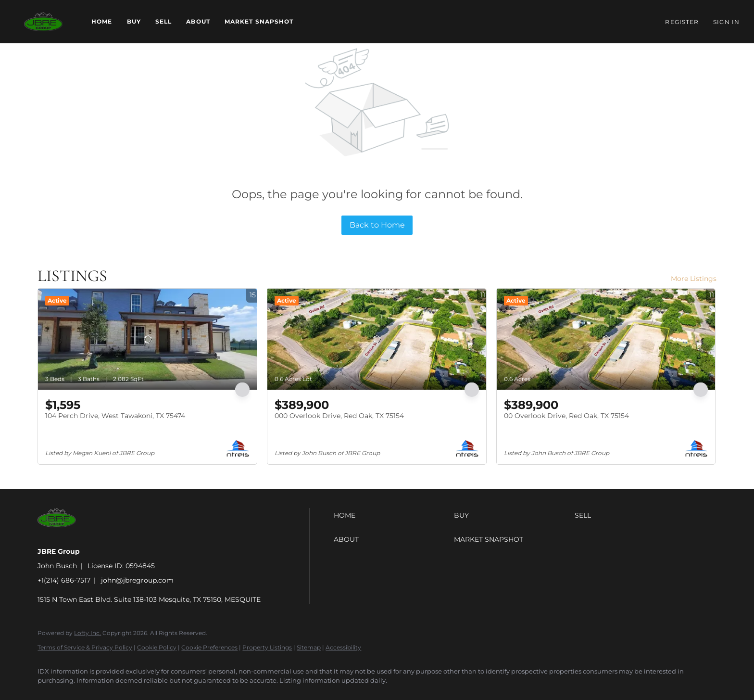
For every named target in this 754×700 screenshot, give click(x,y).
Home (102, 21)
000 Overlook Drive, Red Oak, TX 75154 (339, 416)
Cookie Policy (157, 647)
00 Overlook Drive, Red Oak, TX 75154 (566, 416)
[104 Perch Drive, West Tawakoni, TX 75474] (147, 339)
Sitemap (309, 647)
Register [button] (682, 22)
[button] (43, 22)
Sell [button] (163, 21)
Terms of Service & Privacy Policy (85, 647)
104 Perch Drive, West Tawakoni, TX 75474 (115, 416)
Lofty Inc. (88, 633)
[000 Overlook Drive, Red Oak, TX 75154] (377, 339)
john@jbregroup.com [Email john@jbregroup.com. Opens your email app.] (137, 580)
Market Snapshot (259, 21)
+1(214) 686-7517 (64, 580)
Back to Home (377, 225)
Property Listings (267, 647)
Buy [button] (134, 21)
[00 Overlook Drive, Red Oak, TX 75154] (606, 339)
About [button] (198, 21)
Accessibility (343, 647)
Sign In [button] (726, 22)
